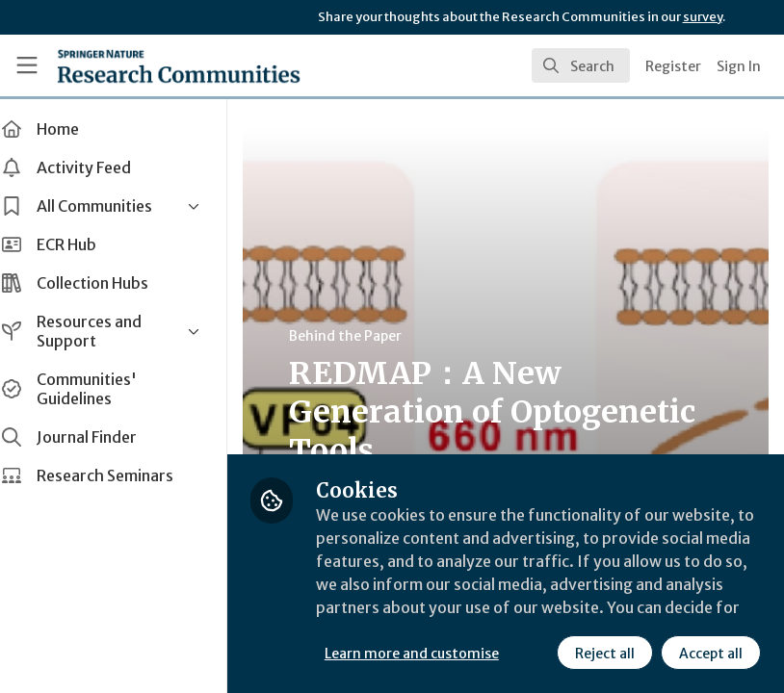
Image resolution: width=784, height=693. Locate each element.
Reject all (605, 654)
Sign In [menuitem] (739, 66)
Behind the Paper (365, 336)
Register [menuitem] (673, 66)
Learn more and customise (431, 654)
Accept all (711, 654)
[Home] (179, 65)
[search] (581, 65)
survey (703, 17)
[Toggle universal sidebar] (27, 65)
